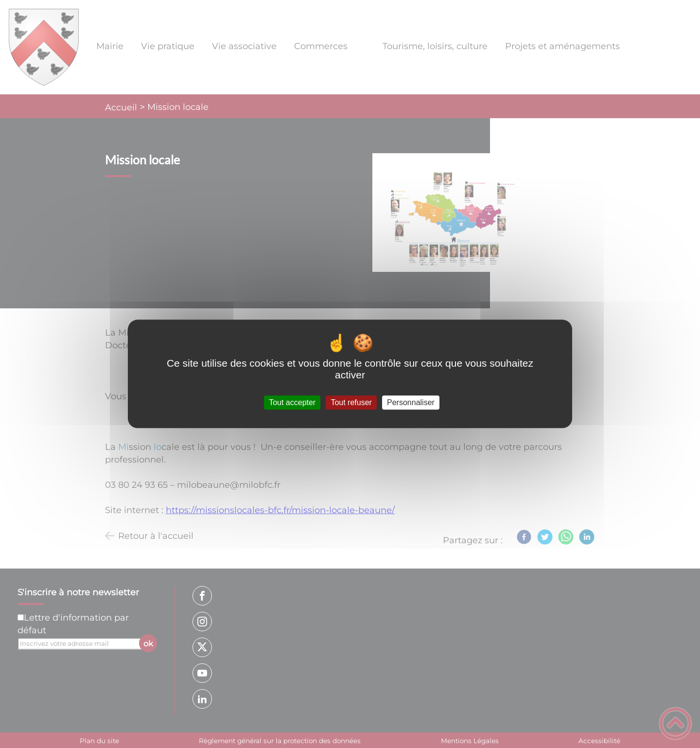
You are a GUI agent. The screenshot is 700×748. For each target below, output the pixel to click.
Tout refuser (351, 402)
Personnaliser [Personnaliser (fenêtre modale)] (411, 402)
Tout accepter (292, 402)
